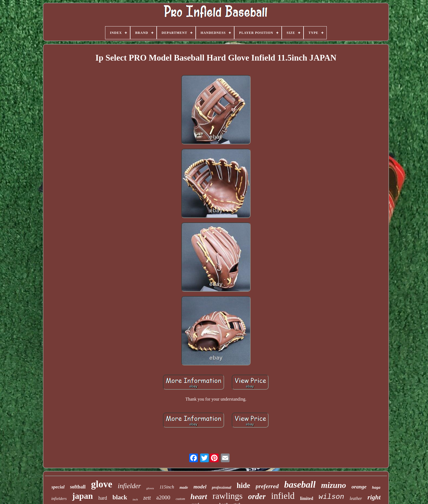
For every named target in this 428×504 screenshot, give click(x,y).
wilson (331, 497)
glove (102, 484)
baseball (300, 484)
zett (147, 498)
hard (103, 498)
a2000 (163, 497)
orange (359, 487)
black (120, 497)
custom (180, 499)
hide (243, 485)
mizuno (334, 485)
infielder (129, 486)
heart (199, 496)
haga (376, 487)
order (257, 496)
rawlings (228, 496)
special (58, 487)
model (200, 487)
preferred (267, 486)
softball (78, 487)
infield (283, 496)
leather (356, 498)
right (374, 497)
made (184, 487)
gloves (150, 488)
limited (307, 498)
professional (222, 487)
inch (135, 499)
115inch (167, 487)
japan (82, 496)
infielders (59, 499)
